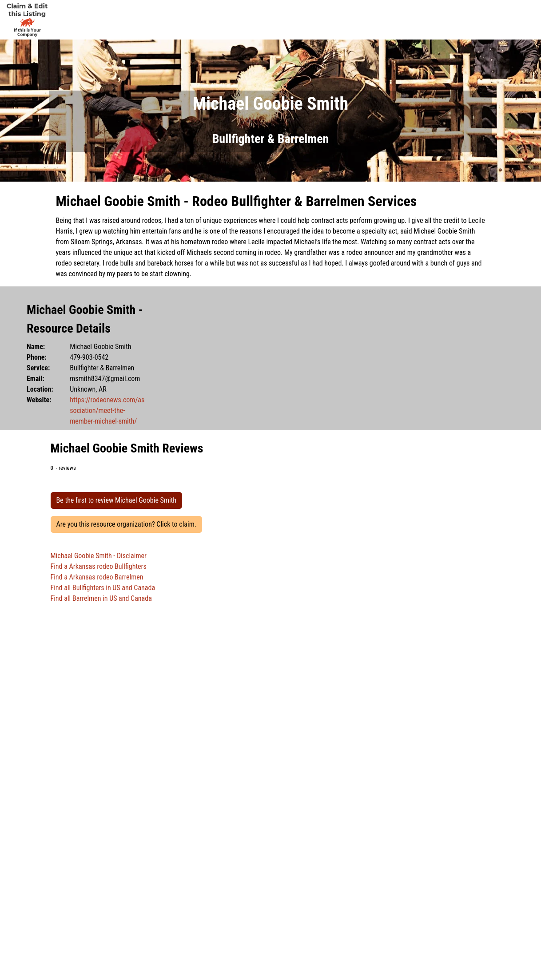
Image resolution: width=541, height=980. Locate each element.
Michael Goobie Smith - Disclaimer (99, 556)
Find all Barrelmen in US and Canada (101, 598)
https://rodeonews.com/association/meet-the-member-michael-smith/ (107, 411)
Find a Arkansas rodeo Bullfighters (99, 566)
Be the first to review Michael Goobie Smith (117, 500)
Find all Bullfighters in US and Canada (103, 588)
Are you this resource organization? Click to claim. (126, 524)
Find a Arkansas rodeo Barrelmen (97, 577)
